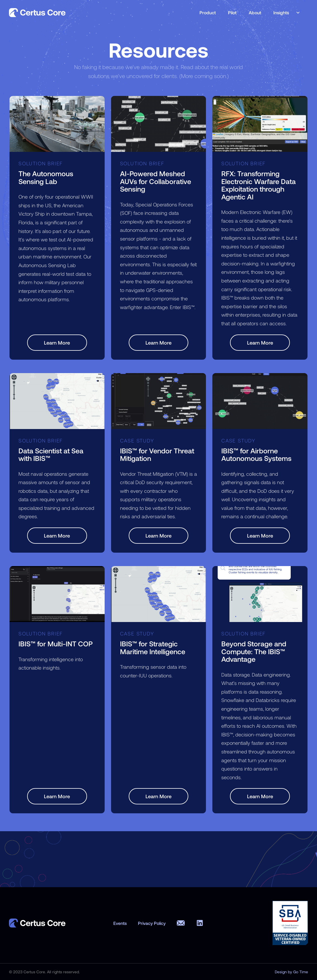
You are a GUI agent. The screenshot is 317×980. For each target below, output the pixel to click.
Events (120, 923)
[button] (285, 12)
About (255, 12)
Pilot (232, 12)
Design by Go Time (291, 972)
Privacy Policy (152, 923)
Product (208, 12)
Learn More (57, 343)
